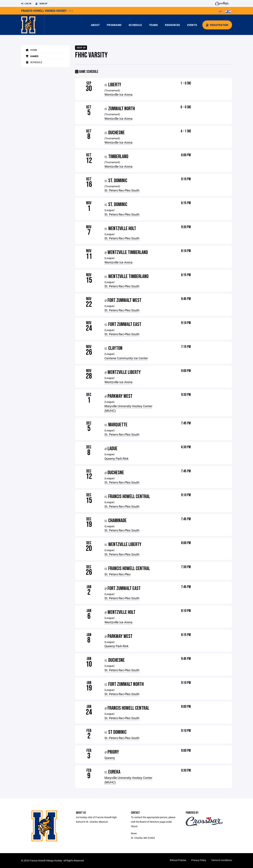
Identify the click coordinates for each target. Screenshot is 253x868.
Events (192, 25)
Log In (26, 4)
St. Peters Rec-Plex (118, 574)
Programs (114, 25)
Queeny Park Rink (116, 458)
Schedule (135, 25)
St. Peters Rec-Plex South (122, 190)
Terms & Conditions (222, 860)
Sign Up (41, 4)
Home (31, 50)
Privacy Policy (199, 860)
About (95, 25)
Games (32, 56)
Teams (153, 25)
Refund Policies (178, 860)
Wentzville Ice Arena (118, 94)
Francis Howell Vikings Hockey (44, 11)
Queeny (110, 758)
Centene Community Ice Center (126, 358)
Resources (172, 25)
